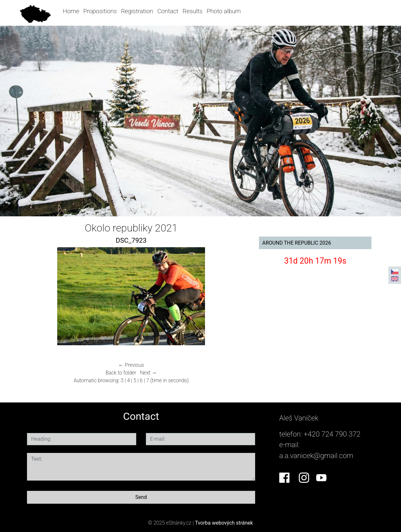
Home (71, 11)
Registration (137, 11)
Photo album (224, 11)
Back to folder (121, 373)
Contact (168, 11)
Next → (148, 373)
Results (192, 11)
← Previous (131, 365)
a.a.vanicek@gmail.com (316, 455)
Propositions (100, 11)
